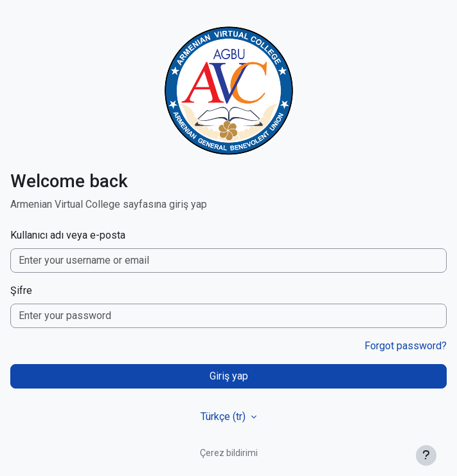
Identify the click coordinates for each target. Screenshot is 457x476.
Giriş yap (229, 376)
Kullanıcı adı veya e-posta (68, 235)
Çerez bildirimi (229, 453)
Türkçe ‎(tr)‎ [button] (224, 416)
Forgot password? (406, 346)
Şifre (21, 290)
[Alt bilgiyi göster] (426, 455)
